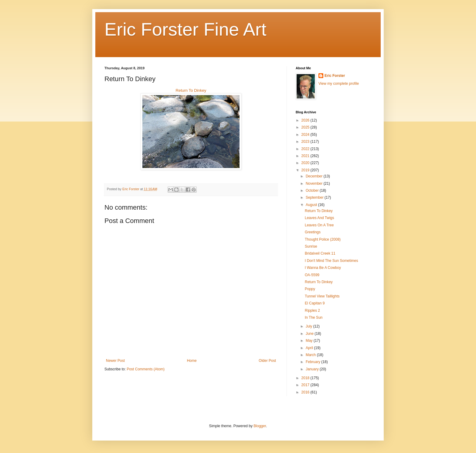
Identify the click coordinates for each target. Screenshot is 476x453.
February (313, 362)
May (310, 341)
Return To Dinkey (191, 90)
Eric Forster (335, 76)
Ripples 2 (312, 311)
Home (192, 361)
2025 (306, 127)
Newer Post (115, 361)
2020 (306, 163)
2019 (306, 170)
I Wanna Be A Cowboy (323, 268)
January (313, 369)
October (313, 190)
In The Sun (314, 317)
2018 (306, 378)
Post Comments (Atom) (146, 369)
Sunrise (311, 246)
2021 (306, 156)
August (312, 205)
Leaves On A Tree (319, 225)
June (310, 334)
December (315, 176)
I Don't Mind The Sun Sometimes (331, 261)
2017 (306, 385)
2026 (306, 120)
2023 (306, 142)
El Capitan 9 (315, 303)
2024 (306, 135)
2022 (306, 149)
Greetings (313, 232)
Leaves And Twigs (320, 218)
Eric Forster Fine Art (185, 29)
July (309, 326)
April (310, 348)
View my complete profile (339, 84)
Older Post (267, 361)
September (315, 197)
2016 (306, 392)
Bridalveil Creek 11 (320, 253)
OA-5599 (312, 275)
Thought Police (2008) (323, 239)
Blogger (260, 426)
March (311, 355)
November (315, 184)
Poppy (310, 289)
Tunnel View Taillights (322, 296)
